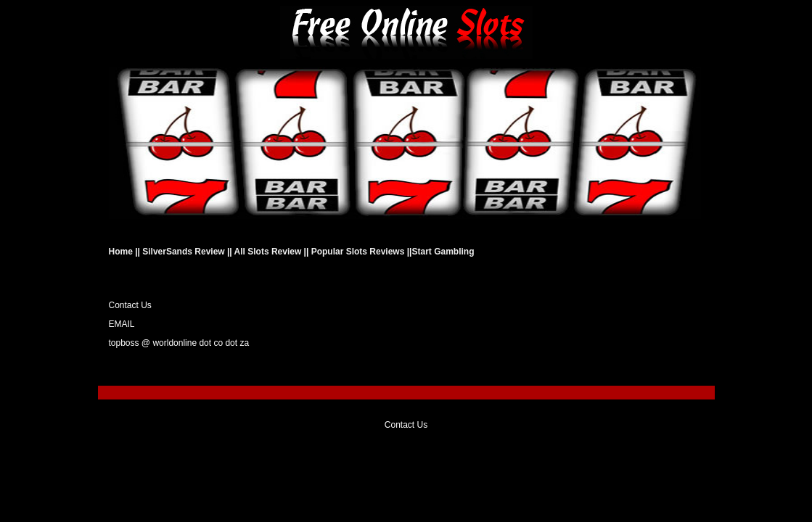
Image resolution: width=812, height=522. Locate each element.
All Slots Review (268, 252)
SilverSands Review (183, 252)
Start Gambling (443, 252)
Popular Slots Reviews (358, 252)
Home (122, 252)
